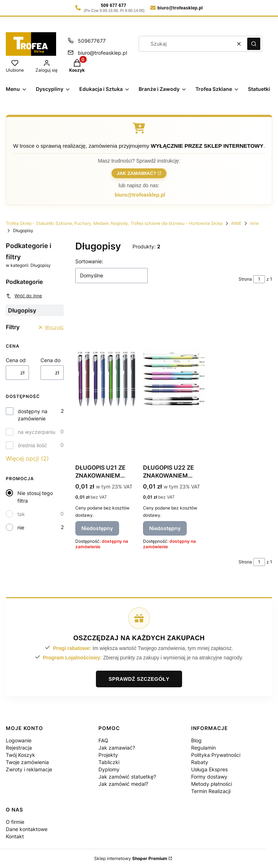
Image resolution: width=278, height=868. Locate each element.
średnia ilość (32, 445)
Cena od (16, 360)
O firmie (15, 822)
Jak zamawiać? (136, 173)
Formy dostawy (209, 777)
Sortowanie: (89, 261)
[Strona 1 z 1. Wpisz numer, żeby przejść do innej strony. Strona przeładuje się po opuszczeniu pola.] (259, 279)
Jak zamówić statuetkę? (127, 777)
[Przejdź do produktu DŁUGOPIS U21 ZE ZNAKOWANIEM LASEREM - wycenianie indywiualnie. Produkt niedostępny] (106, 379)
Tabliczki (109, 762)
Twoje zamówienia (27, 762)
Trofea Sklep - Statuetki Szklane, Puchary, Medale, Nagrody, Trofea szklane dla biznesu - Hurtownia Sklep (114, 223)
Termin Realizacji (211, 791)
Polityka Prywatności (216, 755)
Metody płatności (212, 784)
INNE (236, 223)
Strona (245, 279)
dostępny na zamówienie (33, 415)
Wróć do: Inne (24, 296)
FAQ (103, 740)
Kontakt (15, 836)
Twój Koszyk (20, 755)
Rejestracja (19, 748)
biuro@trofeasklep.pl (140, 195)
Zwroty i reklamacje (29, 769)
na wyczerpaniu (37, 432)
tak (21, 514)
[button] (254, 44)
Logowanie (19, 740)
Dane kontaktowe (27, 829)
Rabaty (200, 762)
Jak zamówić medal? (123, 784)
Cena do (50, 360)
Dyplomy (109, 769)
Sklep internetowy (131, 858)
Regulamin (203, 748)
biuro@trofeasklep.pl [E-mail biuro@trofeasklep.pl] (102, 53)
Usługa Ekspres (209, 769)
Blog (196, 740)
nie (21, 527)
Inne (254, 223)
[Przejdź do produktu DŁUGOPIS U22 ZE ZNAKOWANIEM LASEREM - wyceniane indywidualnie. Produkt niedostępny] (174, 379)
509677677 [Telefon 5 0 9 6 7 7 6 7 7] (92, 41)
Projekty (108, 755)
